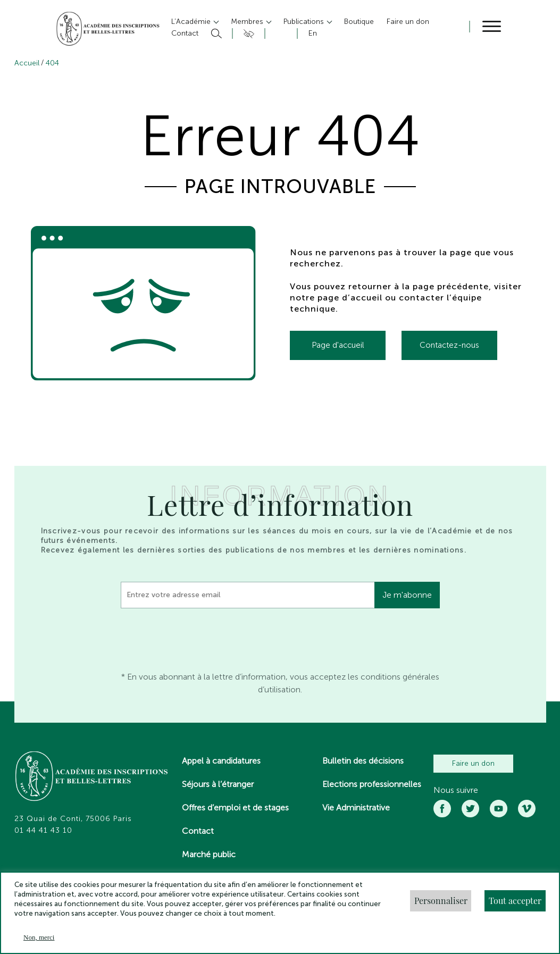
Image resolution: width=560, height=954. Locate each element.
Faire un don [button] (408, 22)
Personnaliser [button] (441, 901)
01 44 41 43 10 (43, 831)
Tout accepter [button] (515, 901)
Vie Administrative (356, 807)
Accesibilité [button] (247, 34)
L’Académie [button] (192, 22)
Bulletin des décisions (363, 761)
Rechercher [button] (215, 34)
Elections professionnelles (372, 784)
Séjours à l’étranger (218, 784)
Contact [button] (185, 33)
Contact (198, 831)
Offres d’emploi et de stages (235, 807)
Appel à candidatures (221, 761)
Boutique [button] (359, 22)
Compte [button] (279, 34)
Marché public (209, 854)
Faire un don (473, 763)
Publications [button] (305, 22)
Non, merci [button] (39, 937)
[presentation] (202, 637)
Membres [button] (248, 22)
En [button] (313, 33)
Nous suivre (456, 790)
